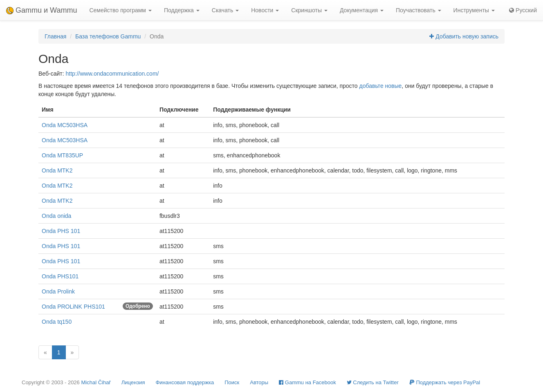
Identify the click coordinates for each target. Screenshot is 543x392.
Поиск (232, 382)
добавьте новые (381, 86)
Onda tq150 (57, 322)
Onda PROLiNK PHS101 (73, 307)
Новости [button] (265, 10)
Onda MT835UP (62, 155)
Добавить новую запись (464, 36)
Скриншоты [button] (309, 10)
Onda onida (56, 216)
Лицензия (133, 382)
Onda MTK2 (57, 170)
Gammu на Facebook (307, 382)
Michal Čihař (96, 382)
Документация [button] (362, 10)
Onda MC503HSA (65, 125)
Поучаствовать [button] (418, 10)
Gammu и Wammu (42, 10)
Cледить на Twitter (373, 382)
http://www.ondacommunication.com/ (112, 74)
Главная (55, 36)
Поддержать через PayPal (445, 382)
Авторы (259, 382)
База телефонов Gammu (108, 36)
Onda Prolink (58, 291)
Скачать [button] (225, 10)
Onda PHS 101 (61, 231)
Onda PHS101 (60, 276)
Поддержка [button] (182, 10)
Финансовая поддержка (185, 382)
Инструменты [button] (474, 10)
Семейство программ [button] (120, 10)
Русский (523, 10)
